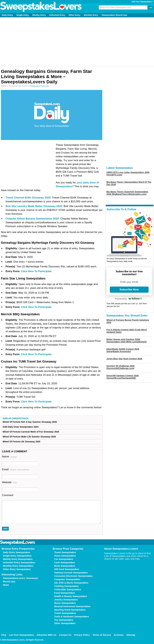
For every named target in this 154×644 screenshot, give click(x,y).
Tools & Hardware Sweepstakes (72, 616)
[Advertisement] (77, 42)
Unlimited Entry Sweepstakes (19, 562)
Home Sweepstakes (65, 556)
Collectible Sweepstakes (68, 589)
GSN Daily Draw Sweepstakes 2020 (21, 427)
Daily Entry (7, 15)
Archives (119, 635)
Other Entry (74, 15)
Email (16, 469)
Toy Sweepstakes (64, 620)
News (6, 585)
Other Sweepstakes (65, 623)
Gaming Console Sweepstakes (71, 573)
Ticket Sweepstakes (65, 613)
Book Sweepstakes (65, 566)
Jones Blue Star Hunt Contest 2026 (124, 359)
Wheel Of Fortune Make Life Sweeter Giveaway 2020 (29, 437)
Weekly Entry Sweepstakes (18, 559)
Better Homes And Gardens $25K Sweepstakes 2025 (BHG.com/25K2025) (127, 341)
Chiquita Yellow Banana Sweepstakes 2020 (32, 219)
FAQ (4, 635)
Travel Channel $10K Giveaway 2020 (28, 198)
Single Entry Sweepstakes (17, 556)
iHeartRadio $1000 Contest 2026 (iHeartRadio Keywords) (123, 350)
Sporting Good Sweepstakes (70, 610)
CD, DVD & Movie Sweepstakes (71, 583)
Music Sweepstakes (65, 603)
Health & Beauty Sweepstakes (71, 596)
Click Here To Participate (36, 271)
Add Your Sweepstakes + (142, 2)
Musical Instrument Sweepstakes (72, 606)
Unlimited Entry (57, 15)
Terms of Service (102, 635)
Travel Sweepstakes (65, 552)
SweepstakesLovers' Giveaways (21, 578)
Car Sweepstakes (64, 559)
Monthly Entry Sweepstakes (18, 566)
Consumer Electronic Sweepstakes (73, 576)
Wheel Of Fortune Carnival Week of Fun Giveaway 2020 (31, 432)
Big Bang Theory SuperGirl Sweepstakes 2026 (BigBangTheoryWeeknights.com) (127, 193)
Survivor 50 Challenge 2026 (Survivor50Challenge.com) (120, 367)
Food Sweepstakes (65, 593)
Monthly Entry (91, 15)
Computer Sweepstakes (67, 579)
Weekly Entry (39, 15)
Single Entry (23, 15)
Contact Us (65, 635)
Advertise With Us (47, 635)
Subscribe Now (129, 290)
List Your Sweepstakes (21, 635)
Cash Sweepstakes (65, 562)
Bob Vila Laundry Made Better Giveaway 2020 (34, 206)
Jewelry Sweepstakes (66, 600)
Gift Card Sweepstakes (67, 569)
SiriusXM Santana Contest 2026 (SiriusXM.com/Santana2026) (123, 377)
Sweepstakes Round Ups (114, 15)
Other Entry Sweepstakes (17, 569)
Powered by (128, 299)
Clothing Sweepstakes (66, 586)
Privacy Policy (82, 635)
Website (9, 482)
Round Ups (9, 581)
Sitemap (131, 635)
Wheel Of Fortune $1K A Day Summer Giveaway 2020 (30, 422)
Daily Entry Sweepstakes (17, 552)
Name (9, 457)
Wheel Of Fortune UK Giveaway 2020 (21, 442)
